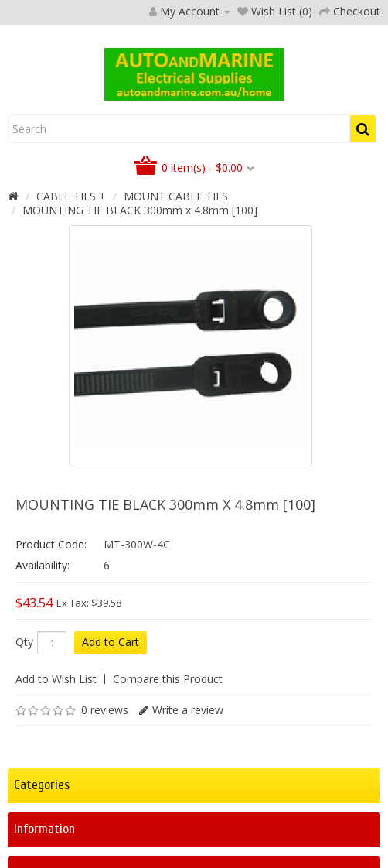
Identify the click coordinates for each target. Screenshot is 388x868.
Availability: (43, 565)
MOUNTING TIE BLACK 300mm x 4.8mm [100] (140, 210)
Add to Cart (111, 642)
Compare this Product (168, 679)
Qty (24, 642)
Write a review (188, 710)
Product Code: (51, 544)
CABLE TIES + (71, 196)
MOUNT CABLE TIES (176, 196)
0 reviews (105, 710)
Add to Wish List (56, 679)
